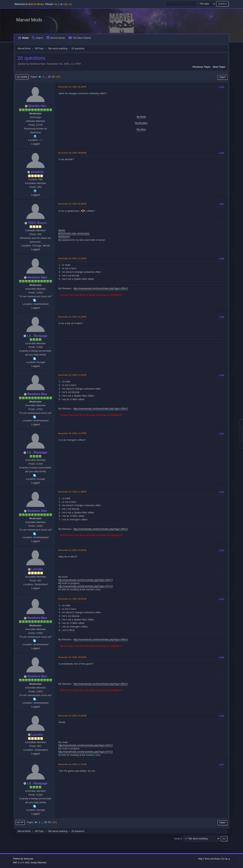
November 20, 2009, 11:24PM (72, 317)
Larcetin (37, 569)
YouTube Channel (80, 38)
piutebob (37, 172)
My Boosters (141, 123)
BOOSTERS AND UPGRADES (74, 234)
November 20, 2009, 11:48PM (72, 492)
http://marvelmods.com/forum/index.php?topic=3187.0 (85, 580)
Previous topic (202, 67)
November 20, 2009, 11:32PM (72, 375)
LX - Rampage (37, 336)
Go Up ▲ (226, 859)
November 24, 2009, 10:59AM (72, 657)
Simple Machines (39, 863)
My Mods (141, 117)
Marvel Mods (29, 20)
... (46, 77)
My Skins (141, 129)
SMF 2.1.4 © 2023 (21, 863)
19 (53, 77)
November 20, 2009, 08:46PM (72, 204)
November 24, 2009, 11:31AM (72, 764)
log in (57, 4)
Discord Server (56, 38)
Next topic (219, 67)
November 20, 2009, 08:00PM (72, 153)
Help (200, 859)
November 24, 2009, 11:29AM (72, 716)
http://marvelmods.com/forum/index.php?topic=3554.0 (101, 289)
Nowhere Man (37, 277)
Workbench (64, 237)
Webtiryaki (28, 859)
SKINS (62, 231)
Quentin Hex (37, 106)
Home (23, 38)
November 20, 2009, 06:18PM (72, 87)
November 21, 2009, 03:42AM (72, 550)
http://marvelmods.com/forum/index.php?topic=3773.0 (85, 586)
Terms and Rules (212, 859)
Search (37, 38)
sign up (67, 4)
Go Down (22, 77)
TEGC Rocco (37, 223)
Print (222, 77)
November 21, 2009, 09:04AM (72, 599)
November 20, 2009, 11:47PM (72, 433)
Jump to (178, 839)
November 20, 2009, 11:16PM (72, 258)
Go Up (20, 822)
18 (49, 77)
